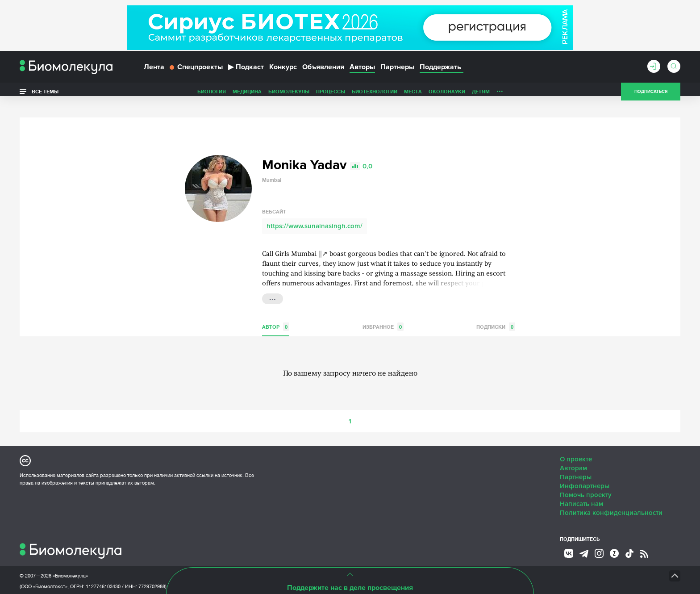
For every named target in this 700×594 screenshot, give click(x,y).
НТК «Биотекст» (335, 563)
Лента (154, 71)
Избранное (383, 314)
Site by (223, 563)
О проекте (576, 446)
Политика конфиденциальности (611, 500)
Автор (276, 314)
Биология (149, 95)
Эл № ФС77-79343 (125, 584)
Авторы (362, 71)
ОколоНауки (384, 95)
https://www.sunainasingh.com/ (315, 213)
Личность (447, 95)
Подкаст (246, 71)
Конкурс (283, 71)
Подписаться (651, 96)
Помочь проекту (586, 482)
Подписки (496, 314)
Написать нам (581, 491)
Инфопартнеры (585, 473)
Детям (418, 95)
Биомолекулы (226, 95)
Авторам (573, 455)
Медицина (184, 95)
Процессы (268, 95)
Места (350, 95)
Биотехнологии (312, 95)
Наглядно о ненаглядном (529, 95)
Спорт (477, 95)
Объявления (323, 71)
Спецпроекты (196, 71)
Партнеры (397, 71)
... (273, 285)
